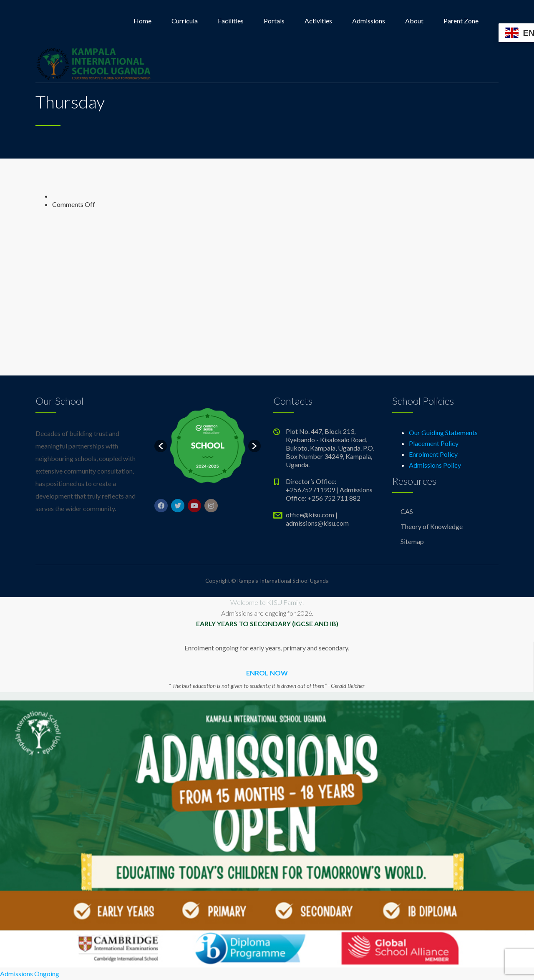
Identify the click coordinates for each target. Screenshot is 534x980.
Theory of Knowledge (432, 526)
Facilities (231, 21)
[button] (161, 446)
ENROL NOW (267, 673)
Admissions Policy (435, 465)
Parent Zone (461, 21)
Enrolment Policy (433, 454)
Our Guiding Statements (443, 432)
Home (142, 21)
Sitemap (412, 541)
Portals (274, 21)
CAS (407, 511)
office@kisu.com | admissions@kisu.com (317, 519)
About (414, 21)
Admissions (369, 21)
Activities (318, 21)
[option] (208, 446)
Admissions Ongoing (30, 974)
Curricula (185, 21)
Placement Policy (434, 443)
